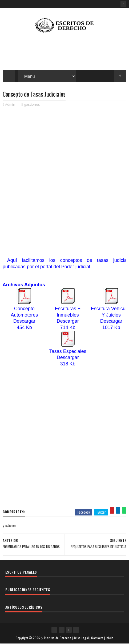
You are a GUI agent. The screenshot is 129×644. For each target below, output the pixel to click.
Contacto (97, 638)
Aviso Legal (81, 638)
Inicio (110, 638)
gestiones (32, 105)
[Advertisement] (64, 176)
